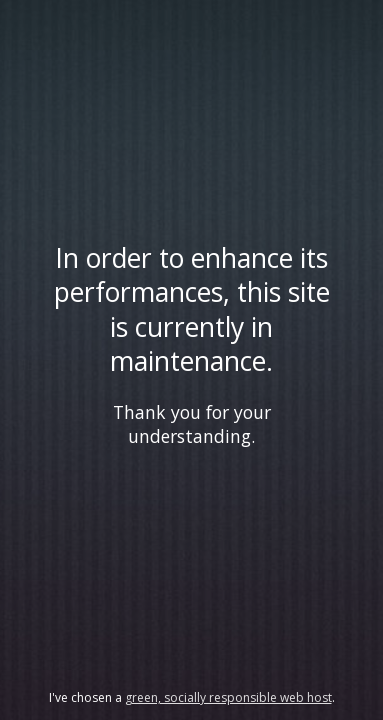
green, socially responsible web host (228, 697)
